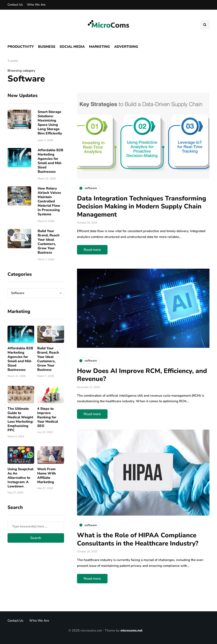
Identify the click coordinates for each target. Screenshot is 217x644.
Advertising (126, 47)
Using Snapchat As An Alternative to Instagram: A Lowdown (20, 478)
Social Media (72, 47)
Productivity (21, 47)
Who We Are (36, 5)
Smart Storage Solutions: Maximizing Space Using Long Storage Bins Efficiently (50, 123)
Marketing (99, 47)
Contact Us (15, 5)
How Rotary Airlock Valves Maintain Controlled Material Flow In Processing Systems (49, 201)
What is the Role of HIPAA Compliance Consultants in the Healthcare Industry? (138, 539)
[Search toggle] (205, 25)
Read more (92, 250)
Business (47, 47)
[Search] (36, 526)
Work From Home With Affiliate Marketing (47, 476)
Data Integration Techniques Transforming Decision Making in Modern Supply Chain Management (142, 206)
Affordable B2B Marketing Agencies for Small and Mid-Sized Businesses (50, 161)
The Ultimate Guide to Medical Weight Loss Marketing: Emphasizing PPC (20, 419)
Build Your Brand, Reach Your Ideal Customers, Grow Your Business (49, 242)
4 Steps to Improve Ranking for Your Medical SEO (48, 417)
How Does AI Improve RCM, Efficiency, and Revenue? (142, 375)
